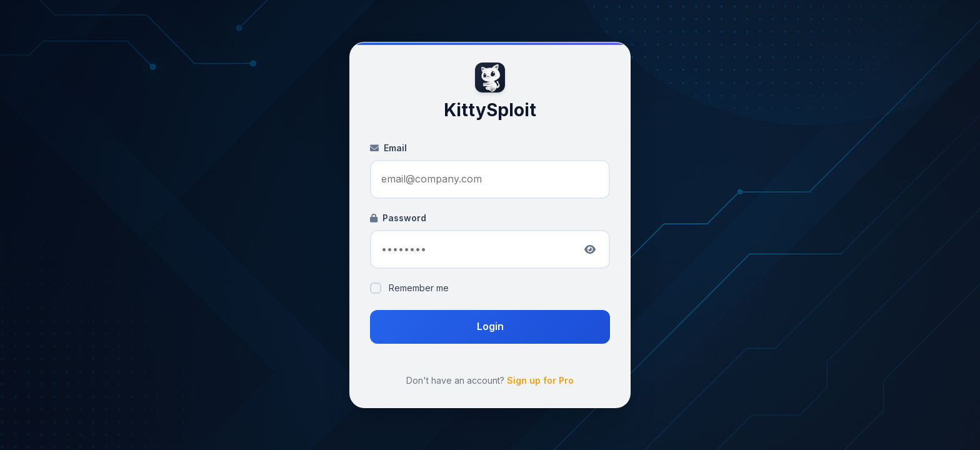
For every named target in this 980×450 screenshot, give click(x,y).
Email (388, 148)
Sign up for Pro (540, 380)
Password (398, 218)
